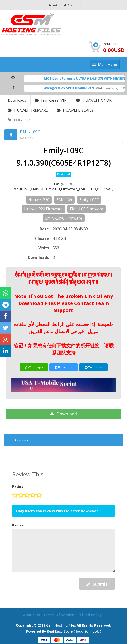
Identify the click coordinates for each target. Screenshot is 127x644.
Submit (97, 584)
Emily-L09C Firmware (64, 218)
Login (54, 5)
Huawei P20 (39, 200)
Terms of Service (59, 615)
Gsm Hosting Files (61, 625)
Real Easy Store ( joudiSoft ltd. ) (74, 631)
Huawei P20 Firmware (43, 209)
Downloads (17, 100)
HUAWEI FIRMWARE (28, 110)
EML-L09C (19, 120)
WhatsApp (34, 367)
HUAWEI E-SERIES (75, 110)
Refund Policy (89, 615)
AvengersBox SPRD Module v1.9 (72, 88)
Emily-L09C (89, 200)
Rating (18, 486)
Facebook (63, 367)
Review (18, 525)
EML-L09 (64, 200)
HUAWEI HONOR (94, 100)
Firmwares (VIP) (51, 100)
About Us (32, 615)
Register (71, 5)
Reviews (21, 440)
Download (63, 414)
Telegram (93, 367)
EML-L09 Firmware (86, 209)
